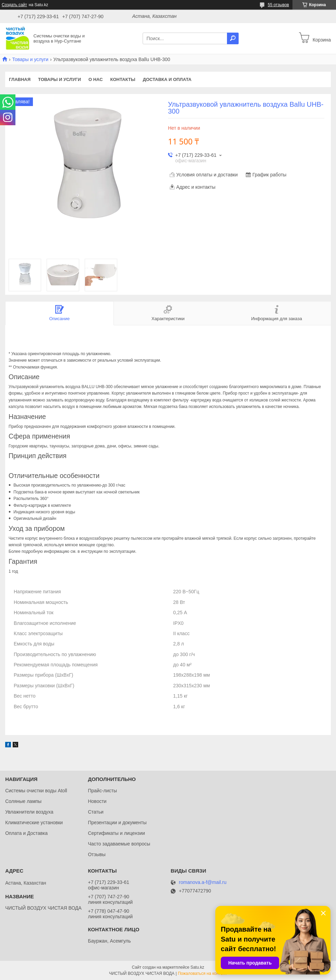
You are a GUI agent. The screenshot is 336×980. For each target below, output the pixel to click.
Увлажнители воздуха (29, 812)
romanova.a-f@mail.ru (203, 882)
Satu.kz (197, 967)
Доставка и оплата (167, 79)
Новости (97, 801)
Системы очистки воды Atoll (36, 791)
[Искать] (233, 38)
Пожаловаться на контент (202, 973)
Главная (20, 79)
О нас (96, 79)
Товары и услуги (30, 59)
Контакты (123, 79)
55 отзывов (278, 5)
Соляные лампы (23, 801)
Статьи (95, 812)
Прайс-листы (102, 791)
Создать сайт (14, 5)
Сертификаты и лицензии (116, 833)
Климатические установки (34, 822)
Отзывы (97, 854)
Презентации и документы (117, 822)
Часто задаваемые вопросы (119, 844)
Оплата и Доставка (26, 833)
